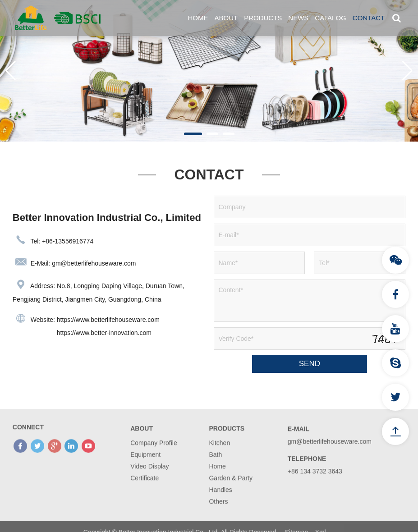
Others (218, 514)
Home (198, 18)
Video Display (149, 478)
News (298, 18)
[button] (193, 134)
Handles (220, 502)
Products (263, 18)
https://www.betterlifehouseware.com (108, 320)
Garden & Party (231, 490)
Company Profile (154, 455)
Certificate (145, 490)
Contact (369, 18)
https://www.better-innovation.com (104, 333)
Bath (215, 467)
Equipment (145, 467)
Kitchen (219, 455)
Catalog (330, 18)
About (226, 18)
